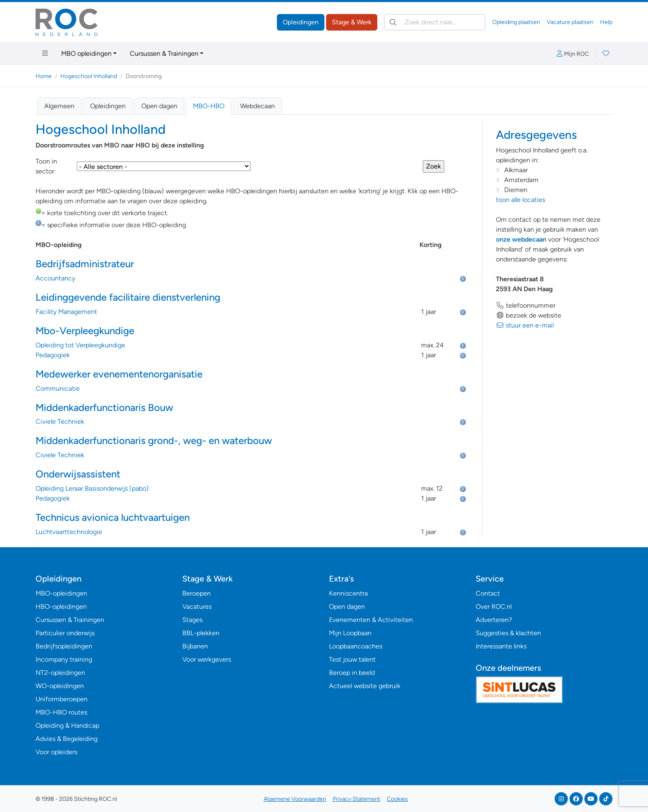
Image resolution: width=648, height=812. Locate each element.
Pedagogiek (53, 355)
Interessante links (501, 646)
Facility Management (66, 312)
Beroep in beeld (352, 673)
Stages (192, 620)
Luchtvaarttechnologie (69, 532)
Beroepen (197, 593)
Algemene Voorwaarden (295, 799)
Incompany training (64, 659)
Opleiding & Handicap (67, 725)
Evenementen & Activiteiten (371, 620)
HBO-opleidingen (61, 607)
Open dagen (159, 106)
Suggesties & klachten (508, 633)
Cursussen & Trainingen (164, 53)
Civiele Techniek (60, 421)
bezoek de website (529, 315)
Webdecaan (257, 106)
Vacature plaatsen (570, 22)
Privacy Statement (356, 799)
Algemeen (59, 106)
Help (606, 22)
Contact (488, 593)
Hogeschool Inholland (89, 76)
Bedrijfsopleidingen (64, 646)
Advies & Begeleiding (67, 739)
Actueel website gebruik (365, 686)
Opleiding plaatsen (516, 22)
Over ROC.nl (494, 607)
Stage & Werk (352, 22)
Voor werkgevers (207, 659)
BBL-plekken (201, 633)
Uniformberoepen (62, 699)
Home (44, 76)
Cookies (397, 799)
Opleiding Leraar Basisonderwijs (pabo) (92, 488)
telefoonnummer (526, 305)
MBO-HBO (209, 106)
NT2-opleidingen (60, 673)
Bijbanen (195, 646)
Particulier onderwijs (65, 633)
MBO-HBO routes (61, 712)
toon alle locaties (521, 200)
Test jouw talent (352, 659)
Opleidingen (301, 22)
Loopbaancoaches (356, 646)
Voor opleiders (56, 752)
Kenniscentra (348, 593)
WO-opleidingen (60, 686)
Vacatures (197, 607)
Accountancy (55, 278)
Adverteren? (494, 620)
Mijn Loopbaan (350, 633)
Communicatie (58, 388)
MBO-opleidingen (61, 593)
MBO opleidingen (86, 53)
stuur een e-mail (525, 325)
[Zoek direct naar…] (435, 22)
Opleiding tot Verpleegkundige (80, 345)
